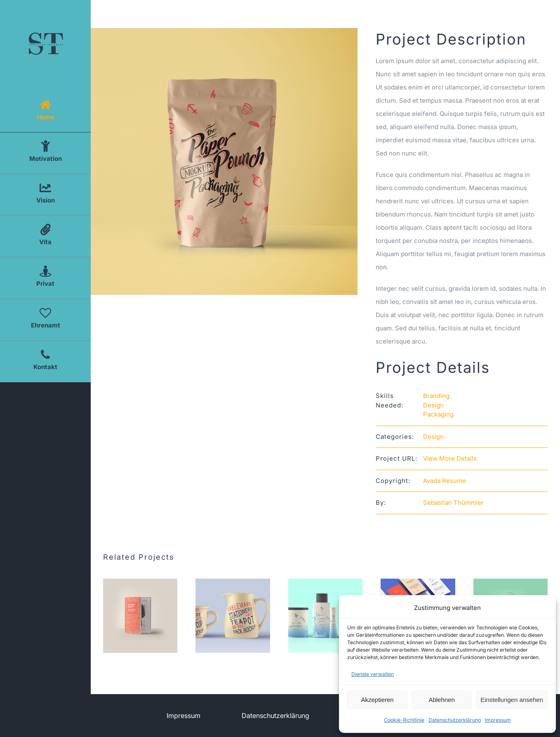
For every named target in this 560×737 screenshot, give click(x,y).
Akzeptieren (377, 700)
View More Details (450, 458)
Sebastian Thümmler (453, 503)
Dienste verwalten (373, 674)
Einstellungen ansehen (512, 700)
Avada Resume (445, 481)
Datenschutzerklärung (455, 720)
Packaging (438, 414)
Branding (436, 396)
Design (433, 405)
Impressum (498, 720)
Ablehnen (441, 700)
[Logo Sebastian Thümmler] (45, 28)
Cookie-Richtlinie (404, 720)
